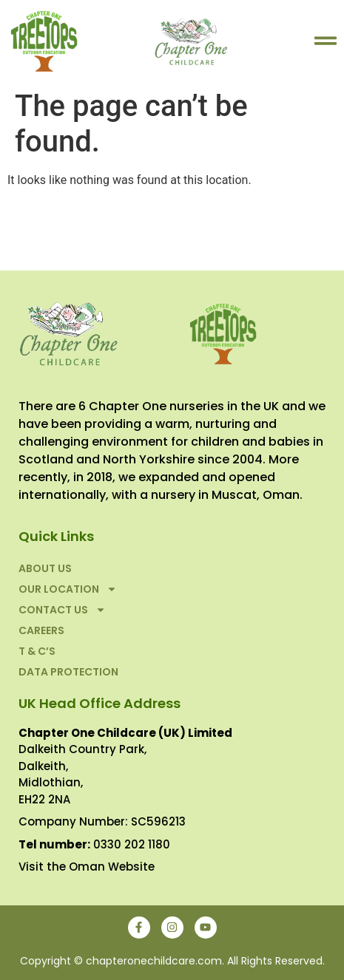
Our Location (68, 589)
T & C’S (37, 651)
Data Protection (68, 672)
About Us (45, 568)
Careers (41, 630)
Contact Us (62, 610)
